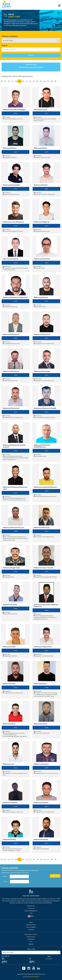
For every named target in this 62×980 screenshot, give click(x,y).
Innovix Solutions (34, 977)
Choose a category (10, 36)
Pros (31, 942)
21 (27, 81)
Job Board (31, 930)
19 (19, 81)
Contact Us (31, 908)
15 (5, 81)
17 (12, 81)
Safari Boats (31, 939)
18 (16, 81)
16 (9, 81)
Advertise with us (31, 925)
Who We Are (31, 906)
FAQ (31, 913)
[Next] (59, 81)
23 (34, 81)
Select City (31, 949)
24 (37, 81)
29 (55, 81)
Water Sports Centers (31, 934)
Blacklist (31, 944)
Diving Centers (31, 937)
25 (41, 81)
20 (23, 81)
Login (31, 922)
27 (48, 81)
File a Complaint (31, 927)
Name (5, 876)
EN (31, 916)
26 (45, 81)
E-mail (5, 881)
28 (52, 81)
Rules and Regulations (31, 911)
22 (30, 81)
